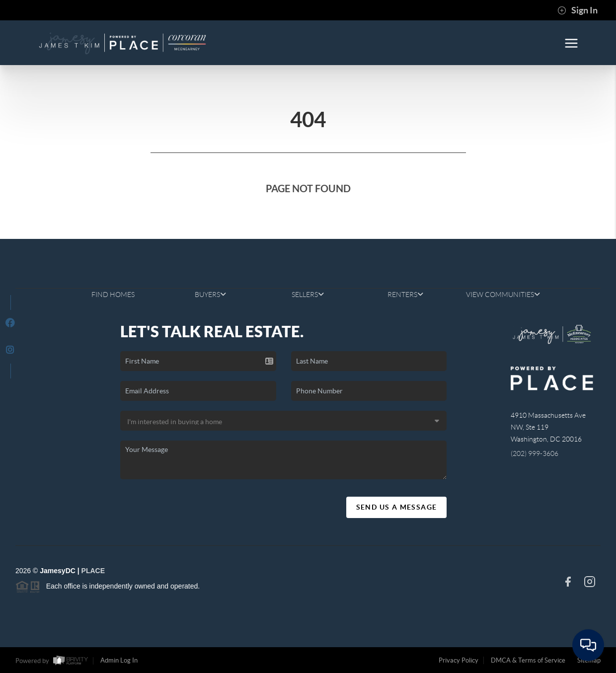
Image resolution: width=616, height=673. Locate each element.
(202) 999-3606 (535, 453)
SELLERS (308, 295)
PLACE (93, 571)
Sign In (577, 10)
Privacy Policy (459, 660)
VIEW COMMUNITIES (503, 295)
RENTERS (405, 295)
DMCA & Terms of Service (528, 660)
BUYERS (210, 295)
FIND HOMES (113, 295)
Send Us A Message (397, 507)
